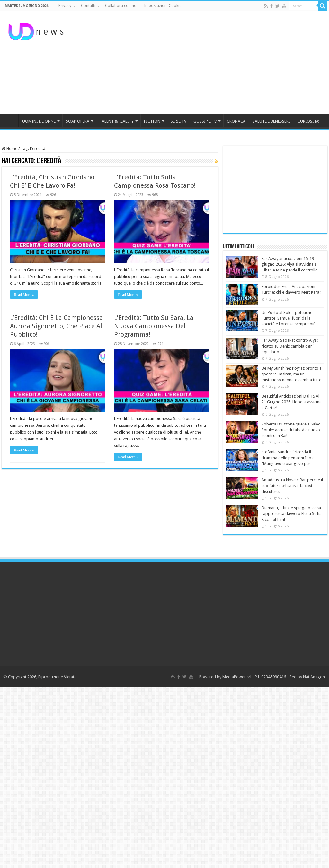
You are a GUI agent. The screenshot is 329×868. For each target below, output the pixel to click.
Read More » (24, 295)
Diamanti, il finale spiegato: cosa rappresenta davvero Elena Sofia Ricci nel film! (292, 514)
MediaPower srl (237, 677)
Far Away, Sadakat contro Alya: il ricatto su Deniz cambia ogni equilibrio (291, 346)
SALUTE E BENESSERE (271, 121)
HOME (10, 120)
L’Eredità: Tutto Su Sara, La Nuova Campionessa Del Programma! (154, 326)
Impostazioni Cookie (163, 6)
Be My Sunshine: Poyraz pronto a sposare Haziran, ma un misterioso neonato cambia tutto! (292, 374)
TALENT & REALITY (117, 121)
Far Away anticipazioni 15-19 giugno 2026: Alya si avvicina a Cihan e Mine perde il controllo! (290, 264)
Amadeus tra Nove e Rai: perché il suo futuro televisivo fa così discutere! (292, 486)
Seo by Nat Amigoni (308, 677)
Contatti (88, 6)
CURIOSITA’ (308, 121)
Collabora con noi (121, 6)
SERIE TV (178, 121)
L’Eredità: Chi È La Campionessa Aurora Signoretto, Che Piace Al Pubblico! (56, 326)
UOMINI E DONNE (39, 121)
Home (9, 148)
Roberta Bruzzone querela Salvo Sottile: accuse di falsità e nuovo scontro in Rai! (291, 430)
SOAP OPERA (78, 121)
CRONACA (236, 121)
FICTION (152, 121)
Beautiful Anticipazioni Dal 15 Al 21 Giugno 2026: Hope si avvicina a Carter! (292, 402)
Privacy (65, 6)
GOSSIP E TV (205, 121)
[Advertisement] (206, 62)
